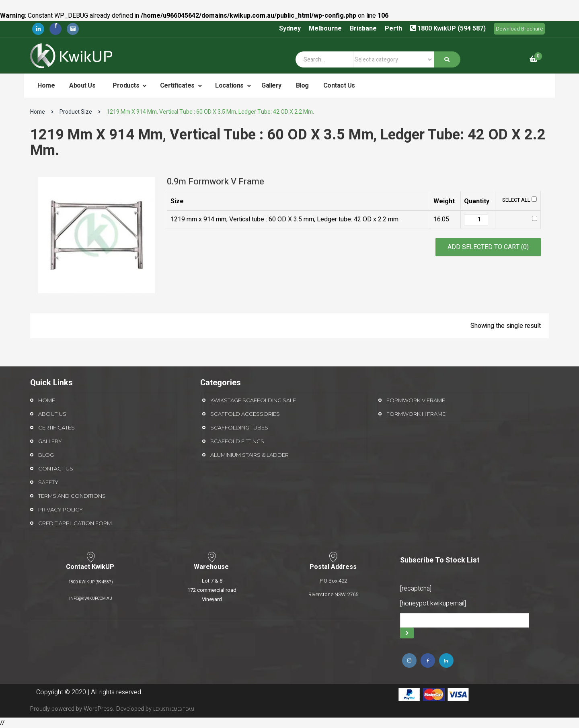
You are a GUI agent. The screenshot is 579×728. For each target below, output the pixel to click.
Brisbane (363, 29)
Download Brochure (519, 29)
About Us (82, 86)
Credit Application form (75, 523)
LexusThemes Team (174, 710)
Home (46, 86)
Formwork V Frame (416, 400)
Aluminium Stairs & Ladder (249, 455)
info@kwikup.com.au (91, 599)
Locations (230, 86)
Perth (393, 29)
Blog (302, 86)
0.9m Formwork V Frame (216, 182)
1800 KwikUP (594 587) (452, 29)
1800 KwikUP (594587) (91, 582)
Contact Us (339, 86)
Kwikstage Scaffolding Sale (253, 400)
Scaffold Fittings (237, 441)
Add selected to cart (488, 247)
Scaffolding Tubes (239, 427)
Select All (519, 200)
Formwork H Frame (416, 414)
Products (127, 86)
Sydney (290, 29)
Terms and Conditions (72, 496)
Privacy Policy (61, 509)
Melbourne (325, 29)
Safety (48, 482)
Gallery (271, 86)
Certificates (178, 86)
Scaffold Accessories (245, 414)
